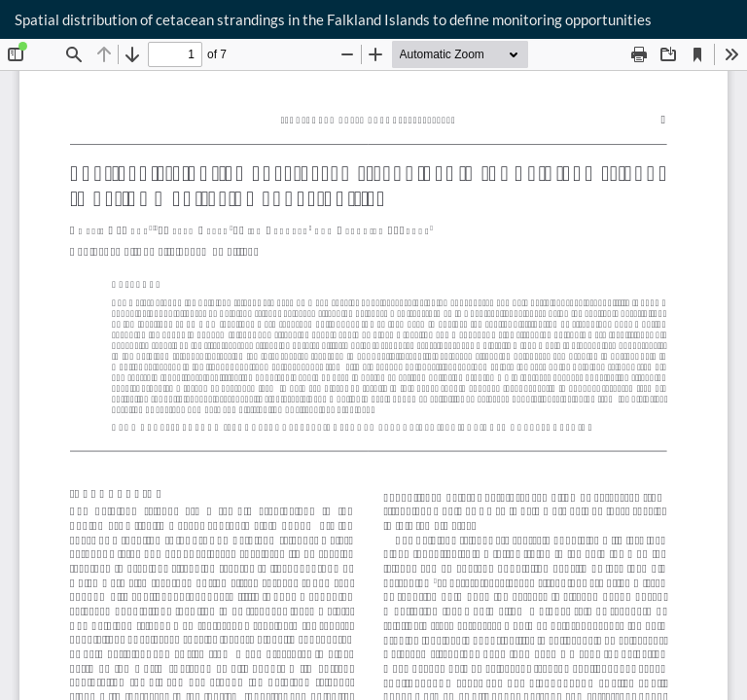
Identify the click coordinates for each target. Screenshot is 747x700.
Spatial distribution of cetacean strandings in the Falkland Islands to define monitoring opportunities (333, 19)
